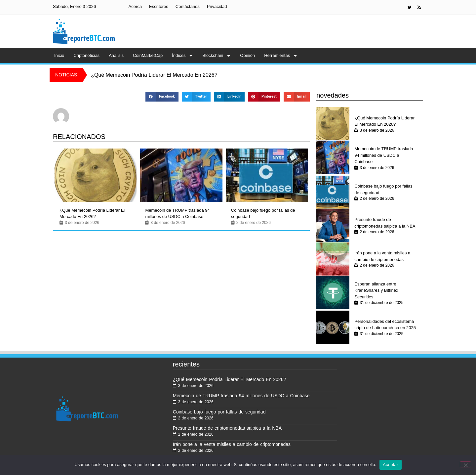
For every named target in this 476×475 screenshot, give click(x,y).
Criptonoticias (86, 55)
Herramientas (281, 56)
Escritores (159, 6)
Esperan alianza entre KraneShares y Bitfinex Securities (376, 290)
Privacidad (217, 6)
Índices (182, 56)
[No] (465, 464)
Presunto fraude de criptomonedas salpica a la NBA (385, 223)
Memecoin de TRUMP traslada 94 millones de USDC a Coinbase (177, 214)
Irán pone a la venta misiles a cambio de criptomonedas (382, 256)
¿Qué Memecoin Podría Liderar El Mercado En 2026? (92, 214)
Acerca (135, 6)
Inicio (59, 55)
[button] (162, 97)
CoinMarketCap (148, 55)
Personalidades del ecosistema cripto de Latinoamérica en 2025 (385, 325)
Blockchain (217, 56)
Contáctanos (188, 6)
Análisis (116, 55)
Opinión (247, 55)
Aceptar (391, 465)
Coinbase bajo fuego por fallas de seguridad (263, 214)
